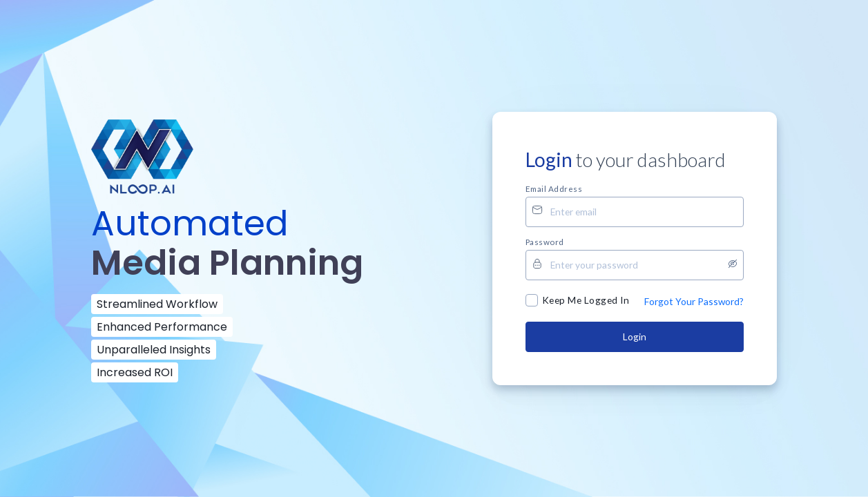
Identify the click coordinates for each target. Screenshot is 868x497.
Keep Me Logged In (586, 300)
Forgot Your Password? (694, 301)
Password (545, 242)
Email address (554, 188)
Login (635, 337)
